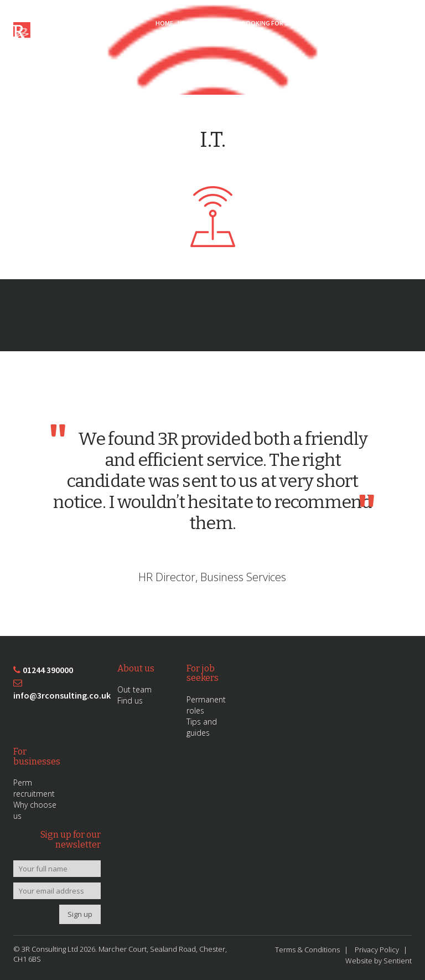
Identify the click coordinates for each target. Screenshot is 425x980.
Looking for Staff (273, 23)
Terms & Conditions (307, 950)
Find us (130, 701)
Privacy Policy (377, 950)
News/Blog (393, 23)
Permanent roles (206, 705)
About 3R (355, 23)
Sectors (322, 23)
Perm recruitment (34, 788)
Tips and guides (202, 727)
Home (164, 23)
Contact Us (392, 41)
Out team (134, 689)
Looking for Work (208, 23)
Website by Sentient (379, 961)
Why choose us (35, 810)
